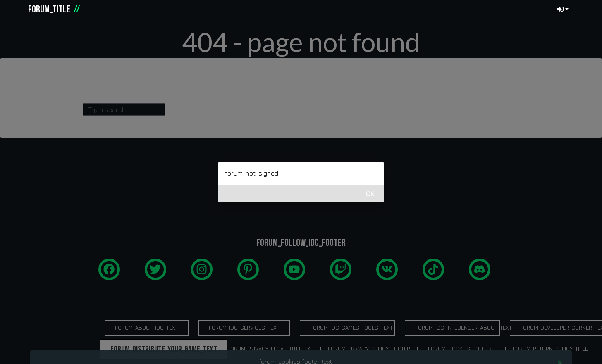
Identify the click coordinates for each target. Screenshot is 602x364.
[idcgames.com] (16, 10)
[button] (584, 10)
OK (370, 194)
